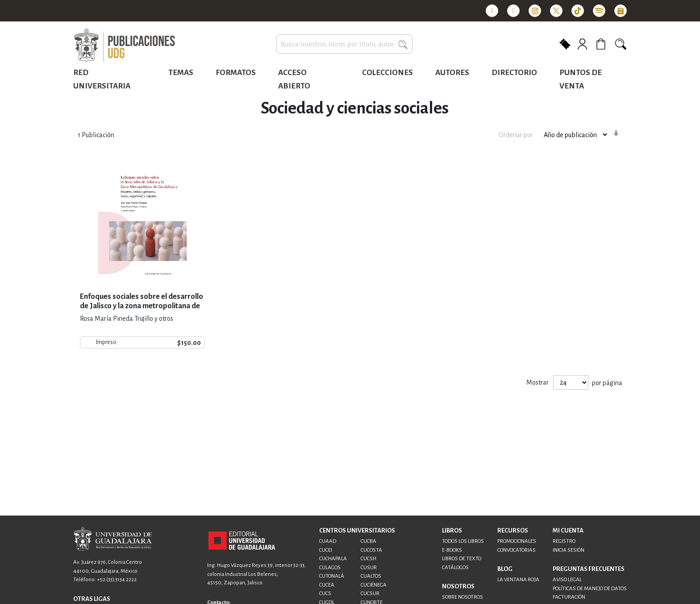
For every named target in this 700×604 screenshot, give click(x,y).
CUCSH (369, 559)
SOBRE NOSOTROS (462, 597)
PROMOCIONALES (517, 541)
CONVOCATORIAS (517, 550)
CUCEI (326, 550)
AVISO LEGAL (567, 580)
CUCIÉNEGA (374, 585)
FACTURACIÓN (569, 597)
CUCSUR (370, 594)
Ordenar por (516, 134)
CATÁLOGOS (455, 568)
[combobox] (344, 44)
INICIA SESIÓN (569, 550)
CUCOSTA (371, 550)
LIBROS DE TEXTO (462, 559)
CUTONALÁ (332, 576)
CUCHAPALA (333, 559)
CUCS (325, 594)
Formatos (236, 73)
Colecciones (387, 73)
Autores (452, 73)
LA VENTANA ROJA (518, 580)
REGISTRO (564, 541)
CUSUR (369, 568)
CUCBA (369, 541)
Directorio (514, 73)
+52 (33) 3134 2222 (117, 580)
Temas (181, 73)
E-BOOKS (452, 550)
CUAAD (328, 541)
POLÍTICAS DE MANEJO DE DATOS (590, 589)
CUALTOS (371, 576)
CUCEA (327, 585)
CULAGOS (330, 568)
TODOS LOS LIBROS (463, 541)
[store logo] (125, 46)
